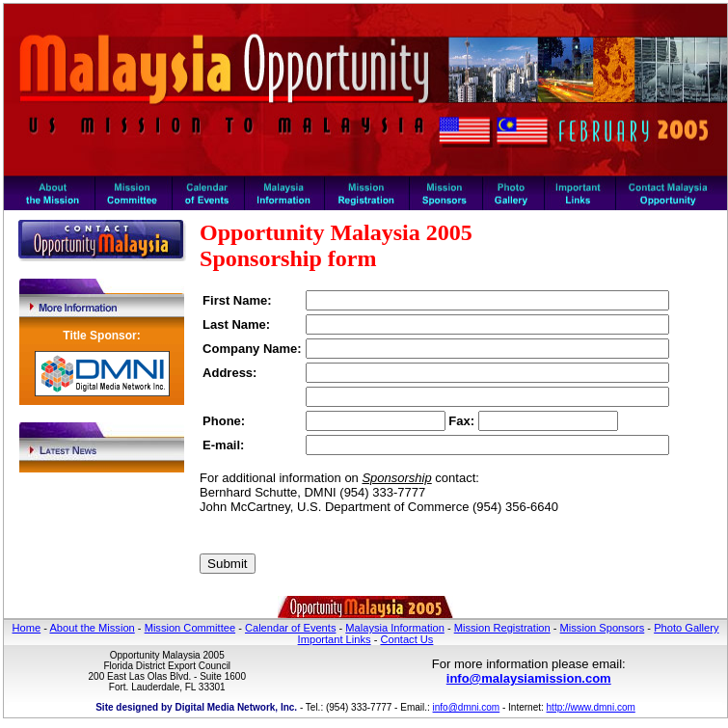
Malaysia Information (395, 628)
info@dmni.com (467, 707)
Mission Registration (502, 628)
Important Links (335, 639)
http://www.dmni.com (591, 707)
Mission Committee (190, 628)
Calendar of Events (290, 628)
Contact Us (406, 639)
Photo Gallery (686, 628)
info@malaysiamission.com (529, 678)
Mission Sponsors (603, 628)
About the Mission (92, 628)
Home (27, 628)
